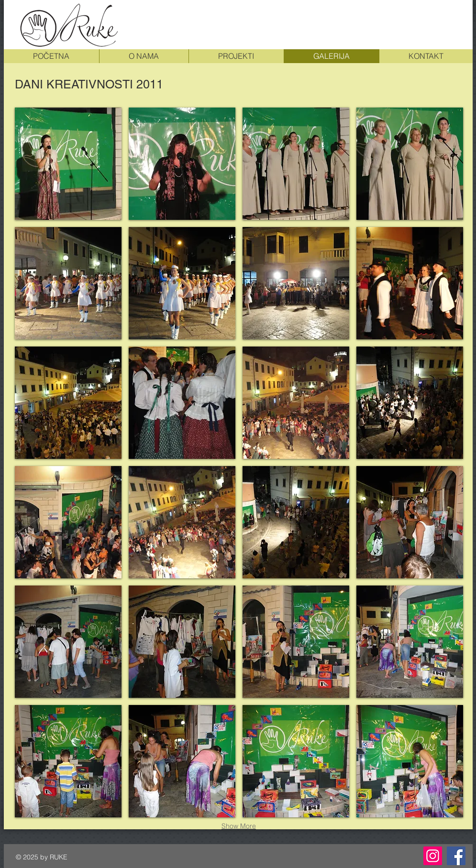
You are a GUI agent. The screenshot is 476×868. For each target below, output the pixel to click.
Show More (239, 826)
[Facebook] (456, 856)
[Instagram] (433, 856)
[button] (68, 164)
